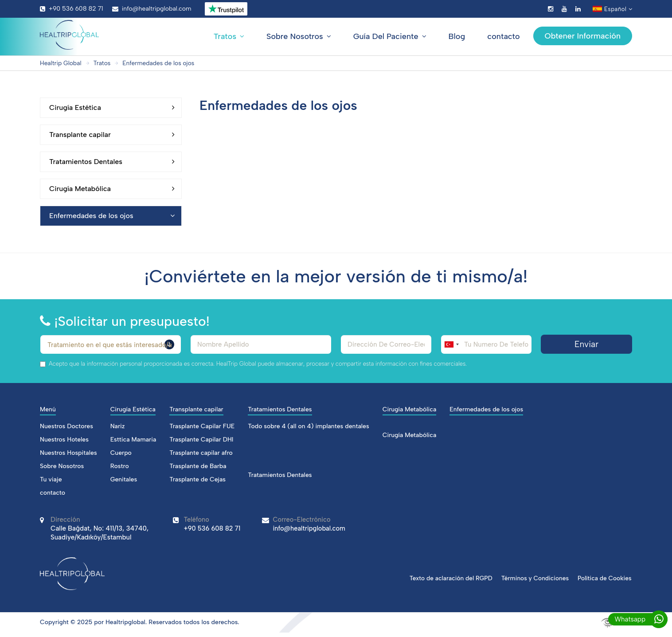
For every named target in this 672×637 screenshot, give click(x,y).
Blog (457, 36)
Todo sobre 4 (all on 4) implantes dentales (309, 426)
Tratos (229, 36)
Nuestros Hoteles (64, 440)
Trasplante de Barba (198, 466)
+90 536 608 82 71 (72, 9)
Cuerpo (121, 453)
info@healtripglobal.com (152, 9)
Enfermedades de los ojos (160, 63)
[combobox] (451, 344)
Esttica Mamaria (133, 440)
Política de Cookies (605, 578)
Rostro (120, 466)
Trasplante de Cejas (197, 479)
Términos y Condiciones (534, 578)
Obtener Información (583, 36)
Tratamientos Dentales (112, 162)
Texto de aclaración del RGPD (448, 578)
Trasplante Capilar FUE (202, 426)
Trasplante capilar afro (201, 453)
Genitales (124, 479)
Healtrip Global (61, 63)
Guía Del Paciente (390, 36)
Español (612, 9)
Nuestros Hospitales (68, 453)
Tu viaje (51, 479)
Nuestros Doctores (66, 426)
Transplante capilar (112, 135)
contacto (503, 36)
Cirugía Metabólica (112, 189)
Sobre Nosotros (299, 36)
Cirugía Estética (112, 108)
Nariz (118, 426)
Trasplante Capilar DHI (201, 440)
